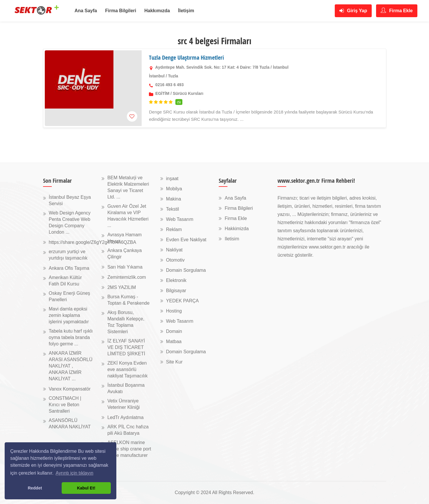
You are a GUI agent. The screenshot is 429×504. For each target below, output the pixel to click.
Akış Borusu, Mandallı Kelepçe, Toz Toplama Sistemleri (126, 322)
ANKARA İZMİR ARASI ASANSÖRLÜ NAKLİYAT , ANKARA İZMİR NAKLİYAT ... (71, 366)
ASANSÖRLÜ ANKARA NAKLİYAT (70, 424)
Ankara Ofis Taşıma (69, 268)
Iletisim (232, 239)
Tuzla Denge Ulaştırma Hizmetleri (186, 57)
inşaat (172, 179)
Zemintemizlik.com (127, 277)
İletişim (186, 11)
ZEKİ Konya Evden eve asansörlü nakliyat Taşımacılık (127, 369)
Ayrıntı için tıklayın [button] (74, 473)
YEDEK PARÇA (183, 301)
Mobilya (174, 189)
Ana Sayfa (86, 11)
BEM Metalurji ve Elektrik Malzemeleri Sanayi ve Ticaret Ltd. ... (128, 187)
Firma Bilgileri (121, 11)
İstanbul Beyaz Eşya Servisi (70, 200)
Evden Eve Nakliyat (186, 240)
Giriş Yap (353, 11)
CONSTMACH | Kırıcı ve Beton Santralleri (65, 405)
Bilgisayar (176, 291)
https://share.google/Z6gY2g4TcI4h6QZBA (93, 242)
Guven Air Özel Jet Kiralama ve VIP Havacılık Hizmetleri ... (128, 216)
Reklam (174, 229)
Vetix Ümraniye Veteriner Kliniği (123, 404)
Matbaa (174, 341)
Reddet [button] (35, 488)
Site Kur (174, 362)
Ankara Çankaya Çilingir (124, 254)
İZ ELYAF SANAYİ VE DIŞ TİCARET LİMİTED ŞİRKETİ (126, 347)
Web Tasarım (180, 219)
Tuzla (173, 76)
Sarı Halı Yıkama (125, 267)
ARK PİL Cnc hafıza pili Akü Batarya (128, 430)
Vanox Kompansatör (70, 389)
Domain (174, 331)
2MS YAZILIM (122, 287)
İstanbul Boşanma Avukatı (126, 388)
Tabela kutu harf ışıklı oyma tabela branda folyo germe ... (71, 337)
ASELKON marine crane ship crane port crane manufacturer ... (129, 452)
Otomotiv (175, 260)
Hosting (174, 311)
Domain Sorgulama (186, 270)
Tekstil (172, 209)
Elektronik (176, 280)
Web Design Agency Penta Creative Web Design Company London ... (70, 222)
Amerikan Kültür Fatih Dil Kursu (65, 281)
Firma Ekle (397, 10)
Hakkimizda (237, 229)
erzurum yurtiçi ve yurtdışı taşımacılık (68, 255)
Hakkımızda (157, 11)
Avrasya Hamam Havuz (124, 238)
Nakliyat (174, 250)
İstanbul (157, 76)
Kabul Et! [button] (86, 488)
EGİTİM (162, 93)
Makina (174, 199)
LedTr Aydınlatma (126, 417)
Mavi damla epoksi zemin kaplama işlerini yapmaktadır (69, 315)
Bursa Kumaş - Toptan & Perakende (128, 300)
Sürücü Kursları (188, 93)
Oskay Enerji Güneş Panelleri (70, 296)
